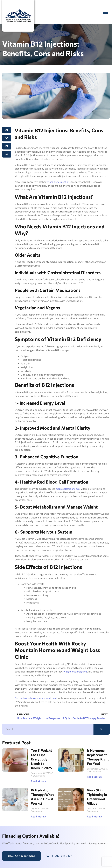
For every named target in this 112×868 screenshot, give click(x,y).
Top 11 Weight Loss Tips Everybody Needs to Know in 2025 (41, 759)
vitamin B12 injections (58, 182)
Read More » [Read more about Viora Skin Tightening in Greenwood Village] (94, 816)
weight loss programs (75, 672)
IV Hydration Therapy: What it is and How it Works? (42, 797)
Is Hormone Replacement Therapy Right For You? (98, 757)
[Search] (102, 729)
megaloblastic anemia (68, 489)
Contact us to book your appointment (36, 698)
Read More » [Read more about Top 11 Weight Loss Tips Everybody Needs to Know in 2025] (38, 781)
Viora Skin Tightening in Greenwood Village (97, 797)
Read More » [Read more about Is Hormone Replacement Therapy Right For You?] (94, 777)
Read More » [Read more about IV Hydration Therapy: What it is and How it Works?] (38, 816)
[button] (106, 12)
